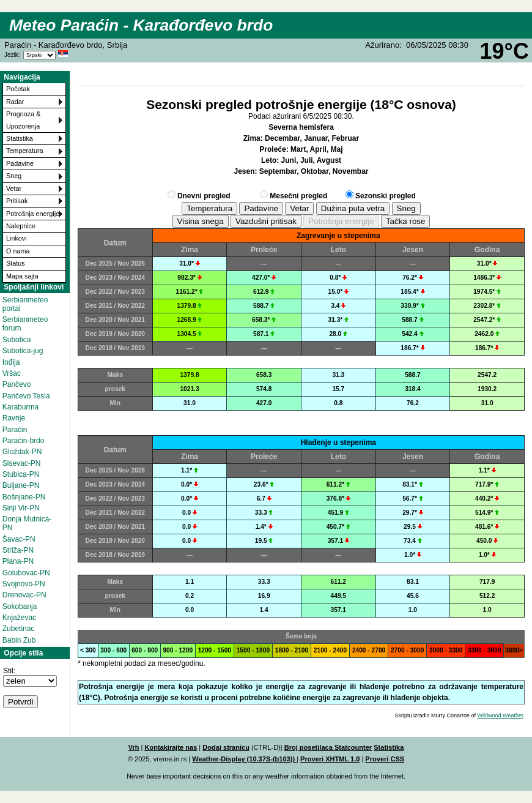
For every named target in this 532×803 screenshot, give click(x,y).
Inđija (11, 362)
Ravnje (14, 418)
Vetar (14, 189)
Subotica (17, 340)
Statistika (20, 138)
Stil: (9, 671)
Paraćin (15, 430)
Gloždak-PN (22, 452)
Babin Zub (19, 640)
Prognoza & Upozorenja (23, 120)
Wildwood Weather (501, 715)
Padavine (20, 163)
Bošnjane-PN (24, 497)
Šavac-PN (19, 539)
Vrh (134, 747)
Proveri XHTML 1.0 (330, 759)
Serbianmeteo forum (25, 324)
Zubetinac (19, 629)
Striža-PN (18, 550)
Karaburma (20, 407)
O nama (18, 251)
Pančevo (17, 384)
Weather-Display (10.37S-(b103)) (244, 759)
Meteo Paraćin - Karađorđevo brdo (141, 25)
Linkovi (17, 238)
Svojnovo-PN (24, 584)
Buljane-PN (21, 485)
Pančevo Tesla (26, 396)
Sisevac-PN (22, 463)
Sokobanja (20, 607)
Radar (15, 102)
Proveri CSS (385, 759)
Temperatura (25, 151)
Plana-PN (18, 561)
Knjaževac (19, 618)
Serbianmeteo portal (25, 304)
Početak (18, 89)
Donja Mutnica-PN (27, 523)
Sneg (14, 176)
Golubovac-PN (26, 573)
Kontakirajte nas (171, 747)
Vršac (12, 373)
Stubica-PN (21, 474)
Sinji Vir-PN (21, 508)
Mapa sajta (22, 276)
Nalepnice (21, 226)
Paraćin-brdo (24, 441)
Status (16, 263)
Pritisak (17, 201)
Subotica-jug (23, 351)
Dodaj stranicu (226, 747)
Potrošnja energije (33, 214)
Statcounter (353, 747)
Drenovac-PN (24, 595)
